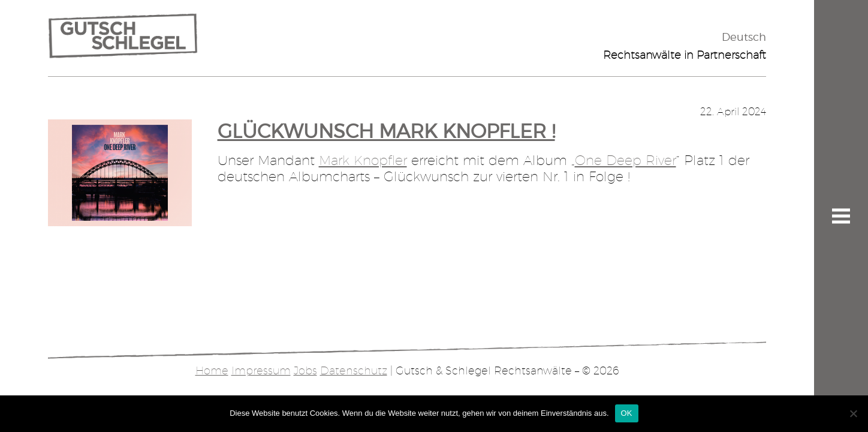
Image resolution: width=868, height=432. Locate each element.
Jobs (305, 370)
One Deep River (626, 160)
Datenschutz (354, 370)
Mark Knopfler (363, 160)
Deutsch (744, 37)
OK (627, 413)
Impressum (261, 370)
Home (212, 370)
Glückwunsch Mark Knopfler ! (386, 131)
